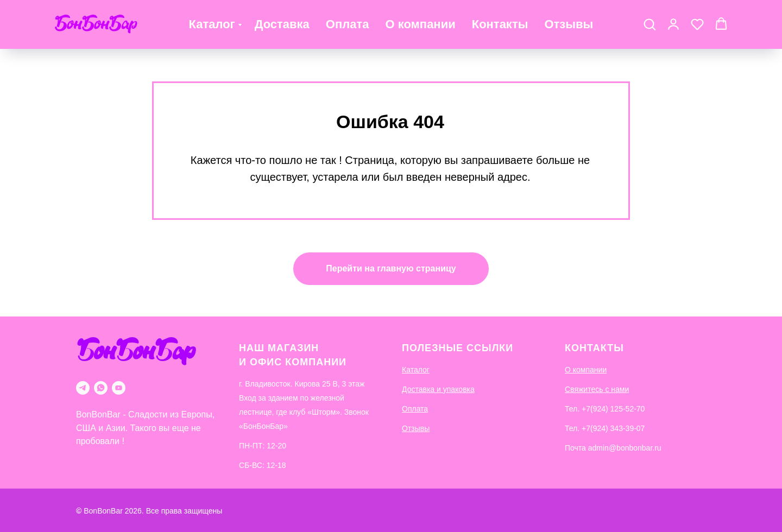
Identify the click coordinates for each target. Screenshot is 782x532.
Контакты (500, 24)
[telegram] (83, 388)
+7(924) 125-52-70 (613, 409)
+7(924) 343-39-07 (613, 428)
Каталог (212, 24)
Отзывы (569, 24)
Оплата (348, 24)
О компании (420, 24)
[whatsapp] (101, 388)
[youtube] (119, 388)
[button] (649, 24)
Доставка (282, 24)
